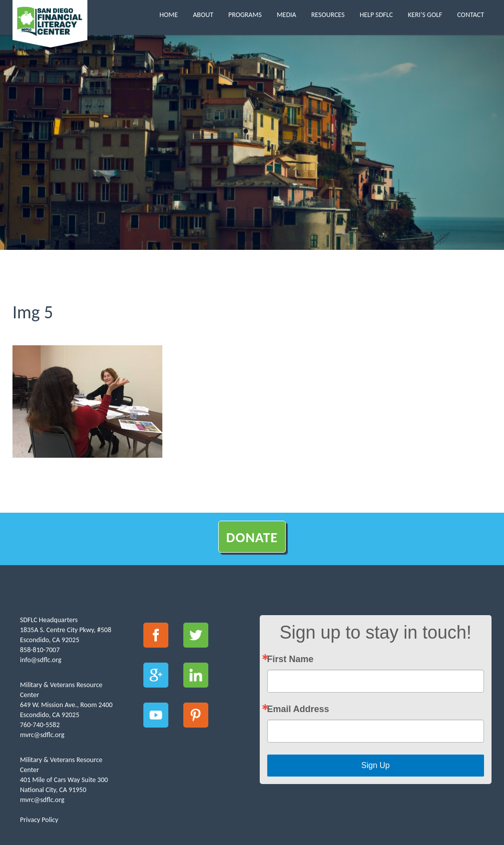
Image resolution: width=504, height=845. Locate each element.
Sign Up (375, 765)
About (203, 15)
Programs (245, 15)
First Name (290, 659)
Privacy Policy (39, 820)
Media (286, 15)
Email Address (298, 709)
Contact (471, 15)
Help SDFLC (376, 15)
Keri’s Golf (425, 15)
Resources (328, 15)
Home (169, 15)
